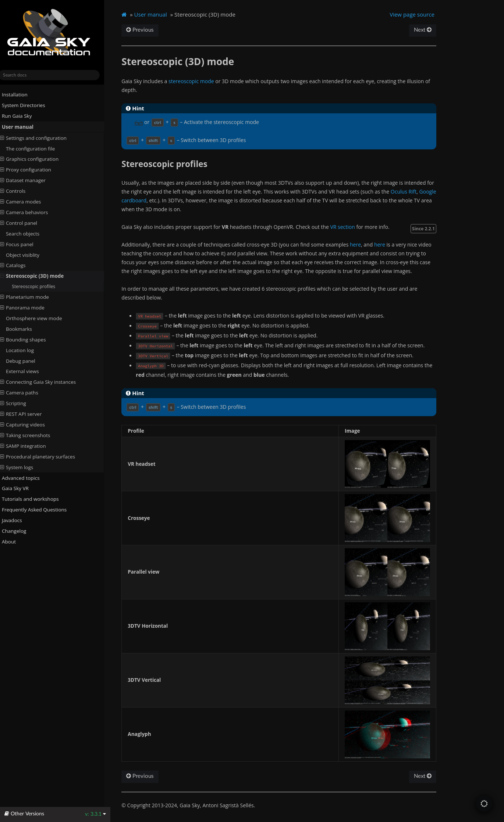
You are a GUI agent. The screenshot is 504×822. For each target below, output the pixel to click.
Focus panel (23, 244)
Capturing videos (29, 425)
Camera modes (27, 202)
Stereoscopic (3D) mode (38, 276)
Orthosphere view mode (40, 318)
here (362, 245)
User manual (21, 127)
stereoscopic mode (198, 81)
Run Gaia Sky (20, 116)
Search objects (29, 234)
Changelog (20, 531)
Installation (18, 95)
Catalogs (19, 265)
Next (428, 30)
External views (29, 371)
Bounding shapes (29, 340)
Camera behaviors (30, 212)
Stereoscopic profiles (40, 286)
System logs (23, 467)
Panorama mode (29, 308)
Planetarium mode (31, 297)
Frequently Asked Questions (38, 510)
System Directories (27, 105)
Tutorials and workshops (34, 499)
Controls (19, 191)
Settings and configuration (40, 138)
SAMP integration (29, 446)
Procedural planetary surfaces (44, 457)
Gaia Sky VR (19, 488)
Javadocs (18, 520)
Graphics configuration (36, 159)
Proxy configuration (32, 170)
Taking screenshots (31, 435)
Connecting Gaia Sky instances (44, 382)
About (12, 542)
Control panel (25, 223)
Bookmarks (25, 329)
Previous (147, 30)
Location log (26, 350)
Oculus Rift (410, 192)
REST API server (27, 414)
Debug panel (27, 361)
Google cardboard (150, 200)
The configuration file (37, 148)
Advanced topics (24, 478)
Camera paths (25, 393)
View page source (418, 14)
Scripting (19, 403)
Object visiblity (29, 255)
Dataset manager (29, 180)
